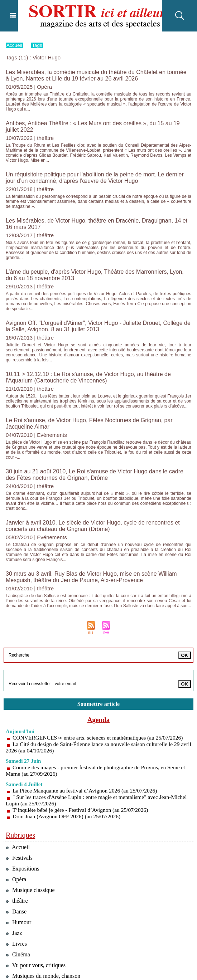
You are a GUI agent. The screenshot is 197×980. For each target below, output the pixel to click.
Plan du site (60, 971)
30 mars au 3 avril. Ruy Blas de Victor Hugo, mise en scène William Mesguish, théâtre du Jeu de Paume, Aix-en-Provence (86, 504)
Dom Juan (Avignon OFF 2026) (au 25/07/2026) (68, 741)
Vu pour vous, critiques (37, 898)
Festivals (20, 784)
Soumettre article (98, 628)
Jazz (14, 864)
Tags (38, 45)
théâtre (17, 830)
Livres (17, 875)
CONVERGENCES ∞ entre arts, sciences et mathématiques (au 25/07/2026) (100, 662)
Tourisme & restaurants (37, 921)
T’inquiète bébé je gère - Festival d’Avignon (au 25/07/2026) (83, 735)
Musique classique (32, 818)
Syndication (91, 971)
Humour (19, 852)
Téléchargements (30, 944)
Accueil (15, 45)
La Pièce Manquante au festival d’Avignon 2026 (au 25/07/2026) (87, 715)
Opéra (16, 807)
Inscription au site (120, 971)
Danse (17, 841)
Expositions (23, 795)
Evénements (24, 933)
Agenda (98, 644)
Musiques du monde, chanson (45, 910)
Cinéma (18, 887)
